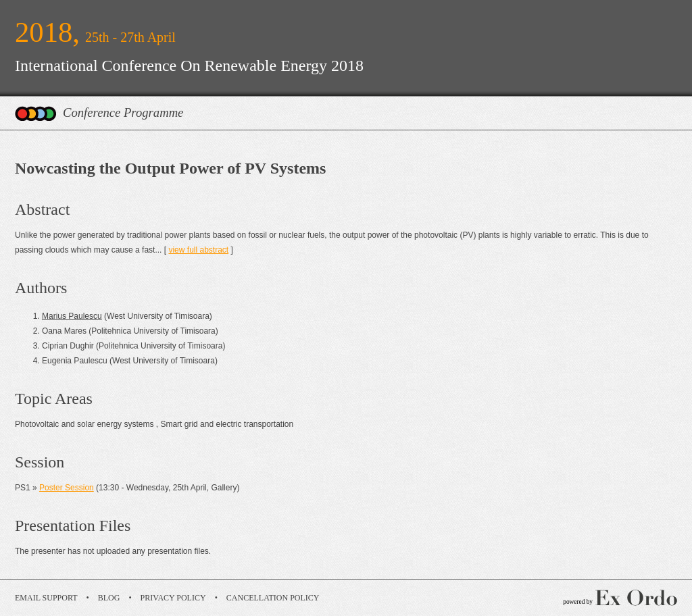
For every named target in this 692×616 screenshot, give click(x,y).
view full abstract (198, 250)
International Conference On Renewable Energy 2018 (189, 66)
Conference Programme (123, 112)
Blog (109, 598)
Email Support (46, 598)
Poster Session (67, 488)
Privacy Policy (173, 598)
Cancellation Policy (273, 598)
